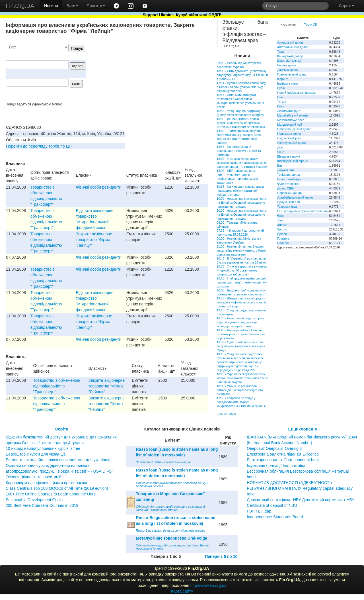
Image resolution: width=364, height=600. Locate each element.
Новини (51, 6)
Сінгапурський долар (292, 143)
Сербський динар (289, 193)
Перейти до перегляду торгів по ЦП (39, 146)
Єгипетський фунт (290, 179)
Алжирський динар (290, 42)
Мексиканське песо (291, 120)
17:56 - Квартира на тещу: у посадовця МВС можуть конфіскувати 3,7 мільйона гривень (241, 402)
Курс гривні (288, 25)
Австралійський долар (293, 47)
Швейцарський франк (292, 161)
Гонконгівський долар (292, 74)
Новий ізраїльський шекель (296, 93)
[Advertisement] (165, 72)
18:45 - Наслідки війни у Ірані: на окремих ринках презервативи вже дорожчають (241, 334)
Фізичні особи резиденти (99, 187)
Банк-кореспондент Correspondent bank (283, 460)
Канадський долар (290, 56)
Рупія (281, 88)
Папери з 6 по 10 (221, 556)
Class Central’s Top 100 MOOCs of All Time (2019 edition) (57, 488)
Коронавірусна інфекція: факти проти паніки (46, 483)
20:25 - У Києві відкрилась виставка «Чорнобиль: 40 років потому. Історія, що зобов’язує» (241, 270)
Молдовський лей (290, 125)
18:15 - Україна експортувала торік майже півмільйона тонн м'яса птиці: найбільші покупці (242, 378)
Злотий (282, 225)
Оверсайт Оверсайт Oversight (274, 448)
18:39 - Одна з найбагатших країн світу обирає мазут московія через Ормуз (241, 346)
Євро (281, 216)
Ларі (280, 220)
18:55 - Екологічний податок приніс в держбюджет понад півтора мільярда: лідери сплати (241, 322)
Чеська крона (287, 65)
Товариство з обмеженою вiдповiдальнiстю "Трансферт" (57, 386)
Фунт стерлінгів (288, 184)
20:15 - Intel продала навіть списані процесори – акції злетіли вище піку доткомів (242, 282)
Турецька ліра (287, 207)
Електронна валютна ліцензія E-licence (283, 454)
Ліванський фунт (289, 111)
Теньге (282, 102)
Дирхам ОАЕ (286, 170)
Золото (282, 229)
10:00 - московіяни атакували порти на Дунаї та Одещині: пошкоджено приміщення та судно (241, 203)
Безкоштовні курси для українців (36, 454)
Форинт (282, 79)
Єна (280, 97)
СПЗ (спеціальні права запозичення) (303, 211)
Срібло (282, 234)
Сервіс (346, 6)
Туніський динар (289, 175)
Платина (283, 238)
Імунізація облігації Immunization (277, 466)
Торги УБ (310, 25)
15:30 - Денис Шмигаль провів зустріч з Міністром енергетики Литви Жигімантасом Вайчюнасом (241, 123)
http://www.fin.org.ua (208, 585)
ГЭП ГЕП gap (259, 511)
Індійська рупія (288, 83)
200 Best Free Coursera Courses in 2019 (42, 505)
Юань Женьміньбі (290, 61)
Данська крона (287, 70)
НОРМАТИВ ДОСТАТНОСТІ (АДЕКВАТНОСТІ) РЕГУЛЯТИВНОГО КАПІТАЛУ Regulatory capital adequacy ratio (300, 488)
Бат (280, 166)
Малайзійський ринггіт (293, 115)
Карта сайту (182, 591)
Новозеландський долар (294, 129)
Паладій (283, 243)
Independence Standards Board (275, 517)
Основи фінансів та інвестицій (34, 477)
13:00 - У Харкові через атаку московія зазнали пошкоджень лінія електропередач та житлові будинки (242, 163)
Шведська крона (289, 156)
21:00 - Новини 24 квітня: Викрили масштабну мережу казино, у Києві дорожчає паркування (241, 250)
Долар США (286, 188)
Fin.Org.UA (20, 6)
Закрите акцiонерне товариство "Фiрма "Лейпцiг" (94, 240)
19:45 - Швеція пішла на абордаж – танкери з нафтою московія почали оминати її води (241, 302)
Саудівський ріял (289, 138)
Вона (281, 106)
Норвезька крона (289, 134)
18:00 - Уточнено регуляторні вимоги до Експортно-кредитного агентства (240, 390)
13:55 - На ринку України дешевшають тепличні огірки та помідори (239, 151)
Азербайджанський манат (295, 197)
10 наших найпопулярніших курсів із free (43, 448)
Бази (72, 6)
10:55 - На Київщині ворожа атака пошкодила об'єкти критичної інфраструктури (240, 191)
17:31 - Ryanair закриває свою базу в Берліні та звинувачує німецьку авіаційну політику (241, 87)
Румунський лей (288, 202)
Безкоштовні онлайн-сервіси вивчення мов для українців (58, 460)
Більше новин (226, 414)
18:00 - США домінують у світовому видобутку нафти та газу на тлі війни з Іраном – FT (242, 75)
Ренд (281, 152)
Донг (280, 147)
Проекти (96, 6)
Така (280, 52)
